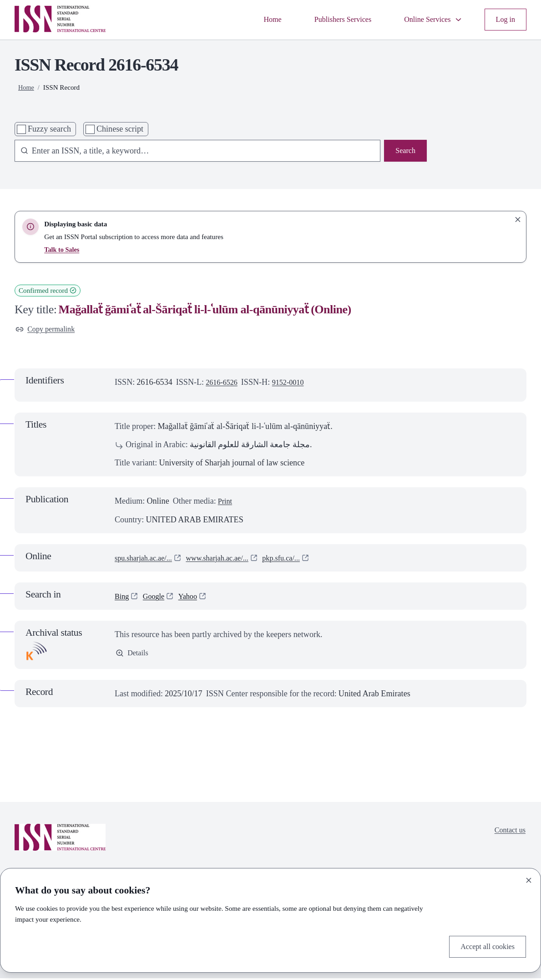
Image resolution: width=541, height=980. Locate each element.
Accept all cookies (484, 946)
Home (256, 20)
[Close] (529, 878)
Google (157, 598)
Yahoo (193, 598)
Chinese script (120, 129)
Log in (504, 20)
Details (133, 656)
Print (226, 503)
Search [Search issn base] (404, 152)
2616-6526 (223, 384)
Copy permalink (48, 330)
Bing (123, 598)
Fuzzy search (49, 129)
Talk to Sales (63, 249)
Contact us (508, 833)
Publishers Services (331, 20)
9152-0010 (294, 384)
